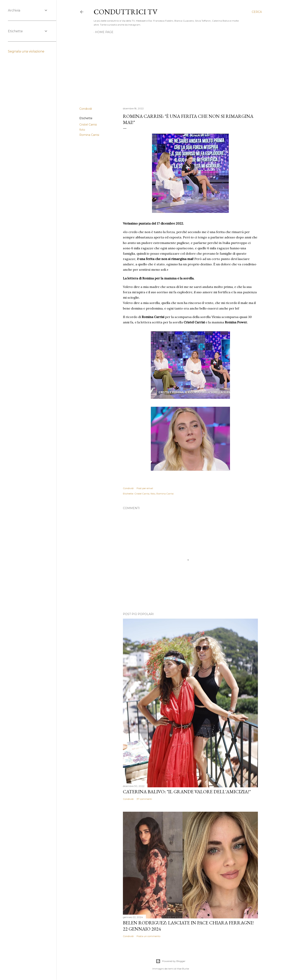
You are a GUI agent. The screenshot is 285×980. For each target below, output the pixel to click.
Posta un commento (148, 936)
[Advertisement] (171, 69)
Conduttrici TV (125, 12)
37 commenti (144, 799)
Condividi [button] (86, 109)
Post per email (145, 488)
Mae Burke (183, 969)
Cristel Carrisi (88, 125)
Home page (104, 32)
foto (82, 130)
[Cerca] (257, 12)
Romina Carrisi (89, 135)
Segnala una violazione (26, 51)
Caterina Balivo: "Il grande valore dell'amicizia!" (187, 792)
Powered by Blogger (171, 961)
